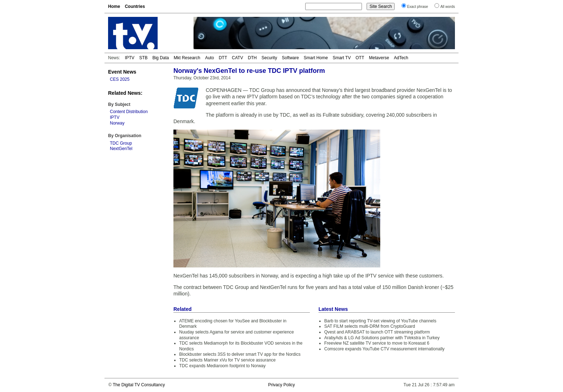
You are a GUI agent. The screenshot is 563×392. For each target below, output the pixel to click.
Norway (117, 123)
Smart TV (341, 58)
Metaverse (379, 58)
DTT (223, 58)
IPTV (130, 58)
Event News (122, 72)
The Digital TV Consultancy (139, 385)
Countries (135, 6)
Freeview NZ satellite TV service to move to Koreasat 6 (377, 343)
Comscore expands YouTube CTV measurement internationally (384, 349)
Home (114, 6)
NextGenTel (121, 149)
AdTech (401, 58)
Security (269, 58)
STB (143, 58)
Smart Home (316, 58)
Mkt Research (187, 58)
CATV (238, 58)
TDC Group (121, 143)
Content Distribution (129, 112)
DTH (252, 58)
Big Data (160, 58)
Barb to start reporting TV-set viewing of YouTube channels (380, 321)
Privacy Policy (282, 385)
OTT (360, 58)
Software (290, 58)
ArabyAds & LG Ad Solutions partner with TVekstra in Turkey (382, 338)
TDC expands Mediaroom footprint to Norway (222, 366)
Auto (210, 58)
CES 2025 (120, 79)
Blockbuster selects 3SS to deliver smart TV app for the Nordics (240, 354)
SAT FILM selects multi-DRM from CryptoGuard (370, 326)
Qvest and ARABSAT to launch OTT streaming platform (377, 332)
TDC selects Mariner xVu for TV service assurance (227, 360)
